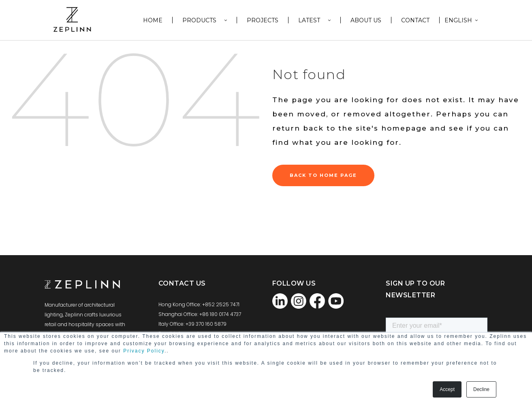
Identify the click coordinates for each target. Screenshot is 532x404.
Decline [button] (481, 389)
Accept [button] (447, 389)
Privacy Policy (144, 351)
